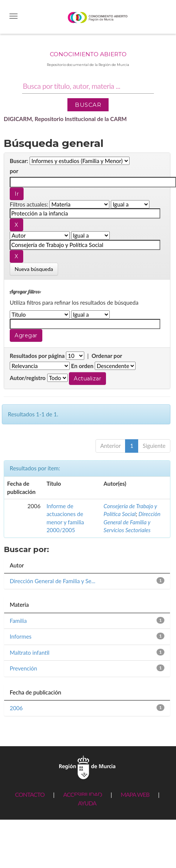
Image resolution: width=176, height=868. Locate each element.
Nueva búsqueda (34, 269)
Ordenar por (107, 356)
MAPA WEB (135, 794)
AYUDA (87, 803)
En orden (82, 366)
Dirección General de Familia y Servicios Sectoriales (132, 522)
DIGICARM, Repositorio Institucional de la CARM (65, 119)
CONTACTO (30, 794)
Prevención (23, 668)
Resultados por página (37, 356)
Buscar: (19, 161)
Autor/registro (28, 378)
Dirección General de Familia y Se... (53, 581)
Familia (18, 621)
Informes (21, 636)
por (14, 171)
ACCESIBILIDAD (83, 794)
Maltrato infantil (30, 652)
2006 (16, 708)
